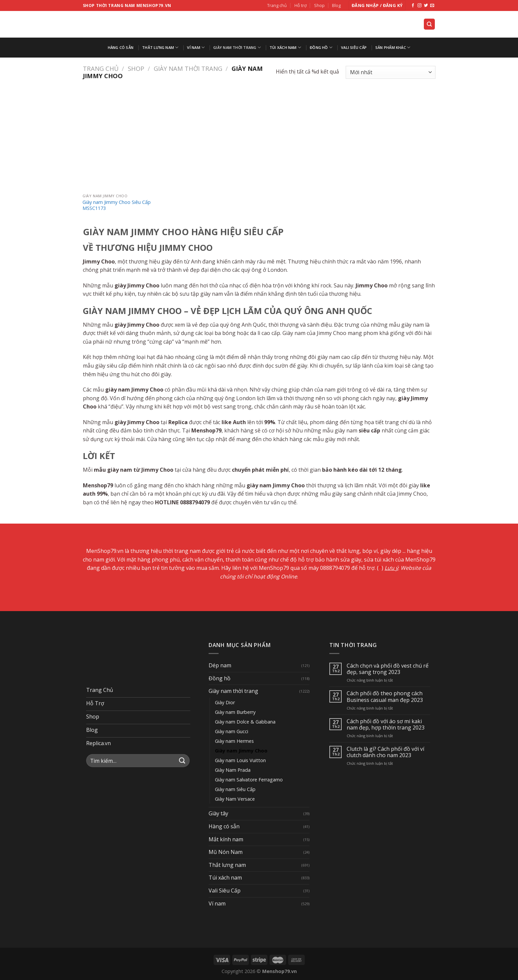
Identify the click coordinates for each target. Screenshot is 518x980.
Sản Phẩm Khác (393, 47)
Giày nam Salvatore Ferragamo (249, 780)
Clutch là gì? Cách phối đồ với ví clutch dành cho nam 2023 (385, 752)
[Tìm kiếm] (429, 24)
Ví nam (196, 47)
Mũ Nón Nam (226, 852)
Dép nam (220, 665)
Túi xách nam (285, 47)
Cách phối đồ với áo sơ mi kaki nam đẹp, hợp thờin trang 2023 (386, 725)
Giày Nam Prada (233, 770)
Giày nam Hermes (234, 741)
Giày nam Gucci (232, 731)
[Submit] (182, 761)
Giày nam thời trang (237, 47)
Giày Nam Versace (235, 799)
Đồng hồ (321, 47)
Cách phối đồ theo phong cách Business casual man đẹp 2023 (385, 697)
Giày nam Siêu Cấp (235, 789)
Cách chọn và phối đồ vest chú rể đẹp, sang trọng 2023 (388, 669)
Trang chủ (277, 5)
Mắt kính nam (226, 839)
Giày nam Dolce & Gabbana (245, 722)
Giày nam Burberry (235, 712)
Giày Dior (225, 702)
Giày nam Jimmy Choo (241, 751)
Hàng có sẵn (121, 47)
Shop (319, 5)
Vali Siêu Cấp (354, 47)
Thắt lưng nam (160, 47)
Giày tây (218, 813)
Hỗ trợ (301, 5)
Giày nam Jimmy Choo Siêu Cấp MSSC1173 (117, 205)
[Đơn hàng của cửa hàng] (390, 72)
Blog (336, 5)
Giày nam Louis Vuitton (240, 760)
